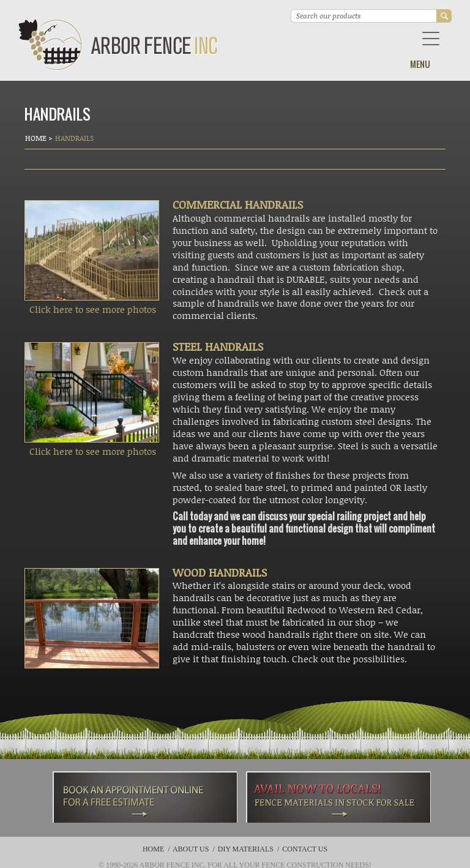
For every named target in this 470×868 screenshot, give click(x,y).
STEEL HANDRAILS (218, 346)
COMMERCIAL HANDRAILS (238, 204)
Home (37, 138)
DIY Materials (246, 849)
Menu (420, 64)
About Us (191, 849)
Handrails (74, 138)
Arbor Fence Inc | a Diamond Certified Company (118, 45)
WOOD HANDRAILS (220, 572)
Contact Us (305, 849)
